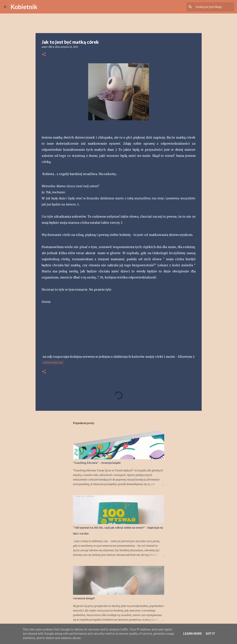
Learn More (193, 634)
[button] (44, 55)
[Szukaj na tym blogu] (214, 7)
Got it (210, 634)
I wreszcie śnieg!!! (84, 598)
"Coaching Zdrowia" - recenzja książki (97, 463)
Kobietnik (24, 7)
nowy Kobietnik (53, 363)
